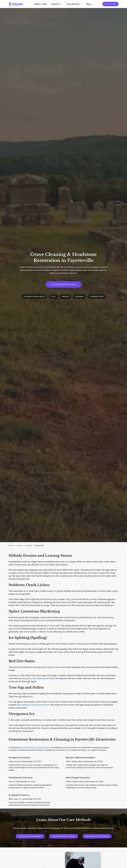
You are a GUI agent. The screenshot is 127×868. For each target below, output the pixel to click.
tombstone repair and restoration (35, 748)
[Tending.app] (16, 4)
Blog (89, 4)
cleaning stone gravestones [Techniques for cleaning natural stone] (35, 705)
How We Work (75, 4)
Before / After (41, 4)
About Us (57, 4)
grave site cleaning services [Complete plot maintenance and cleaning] (40, 678)
